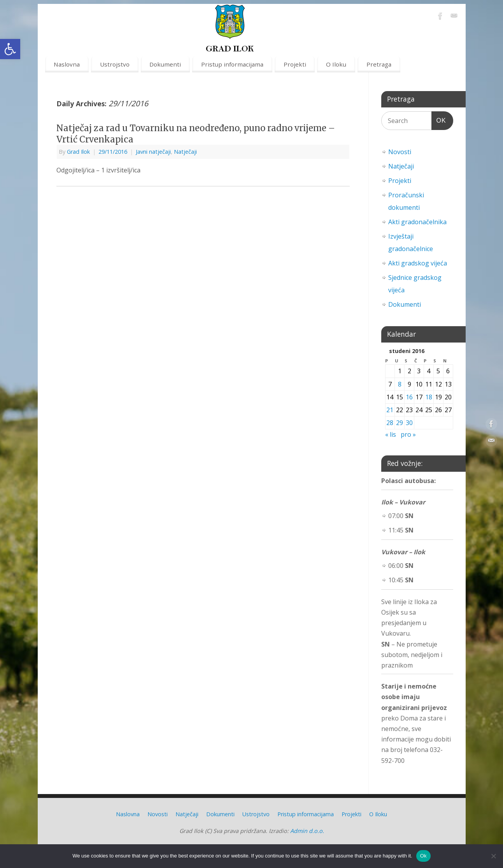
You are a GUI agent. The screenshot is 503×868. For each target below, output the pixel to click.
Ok (423, 856)
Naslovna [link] (67, 64)
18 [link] (429, 397)
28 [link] (390, 423)
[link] (10, 49)
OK (439, 119)
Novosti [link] (400, 152)
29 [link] (400, 423)
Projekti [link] (295, 64)
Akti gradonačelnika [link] (417, 222)
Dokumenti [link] (165, 64)
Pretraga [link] (379, 64)
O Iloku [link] (336, 64)
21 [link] (390, 410)
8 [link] (400, 384)
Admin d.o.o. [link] (307, 831)
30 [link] (409, 423)
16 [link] (409, 397)
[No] (493, 856)
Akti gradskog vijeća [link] (418, 263)
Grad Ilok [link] (78, 152)
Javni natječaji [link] (153, 152)
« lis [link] (391, 434)
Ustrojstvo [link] (115, 64)
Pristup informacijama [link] (232, 64)
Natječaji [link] (185, 152)
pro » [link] (408, 434)
